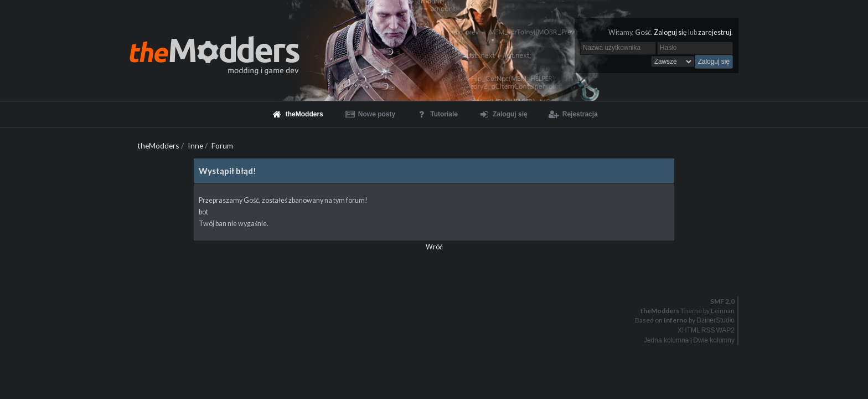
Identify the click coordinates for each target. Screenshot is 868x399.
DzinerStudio (715, 320)
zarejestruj (715, 32)
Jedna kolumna (666, 340)
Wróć (434, 247)
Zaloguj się (670, 32)
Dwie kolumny (714, 340)
